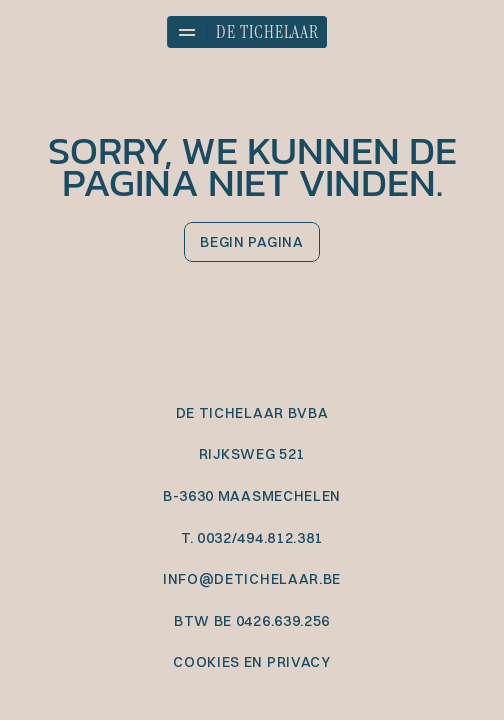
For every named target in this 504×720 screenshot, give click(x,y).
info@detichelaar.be (252, 579)
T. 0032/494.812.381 (252, 538)
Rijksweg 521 (252, 454)
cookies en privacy (252, 662)
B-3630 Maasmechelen (252, 496)
